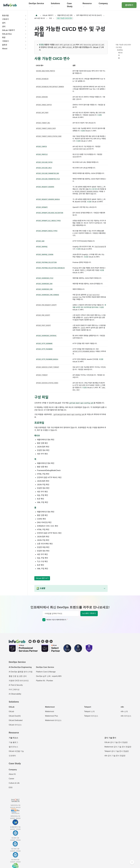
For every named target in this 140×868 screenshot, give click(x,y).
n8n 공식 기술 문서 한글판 (115, 756)
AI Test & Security (16, 685)
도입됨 (100, 115)
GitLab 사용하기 (8, 30)
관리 (4, 27)
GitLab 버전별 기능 (16, 751)
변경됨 (41, 45)
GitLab (11, 712)
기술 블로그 (13, 742)
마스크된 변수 (93, 189)
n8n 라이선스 (126, 716)
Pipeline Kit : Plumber (45, 681)
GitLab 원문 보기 (42, 578)
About (5, 49)
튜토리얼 (5, 16)
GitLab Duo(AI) (15, 716)
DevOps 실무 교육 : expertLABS (49, 676)
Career (11, 779)
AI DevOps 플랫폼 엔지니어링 (21, 672)
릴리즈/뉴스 (13, 747)
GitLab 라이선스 (15, 725)
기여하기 (5, 41)
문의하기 (129, 5)
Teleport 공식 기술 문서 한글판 (117, 751)
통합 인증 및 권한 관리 (18, 676)
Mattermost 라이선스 (53, 720)
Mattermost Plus (52, 716)
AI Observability (15, 694)
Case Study (15, 764)
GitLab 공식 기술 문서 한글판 (116, 742)
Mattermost (50, 712)
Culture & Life (14, 783)
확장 (4, 38)
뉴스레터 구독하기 (89, 614)
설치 (4, 23)
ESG (11, 788)
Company (13, 770)
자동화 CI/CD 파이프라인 (19, 681)
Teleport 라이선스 (91, 716)
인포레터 (12, 756)
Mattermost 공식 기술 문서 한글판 (118, 747)
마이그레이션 (14, 690)
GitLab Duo (7, 34)
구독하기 (5, 19)
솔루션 (5, 45)
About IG (12, 774)
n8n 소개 (124, 712)
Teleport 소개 (89, 712)
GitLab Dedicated (16, 720)
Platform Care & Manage (46, 672)
